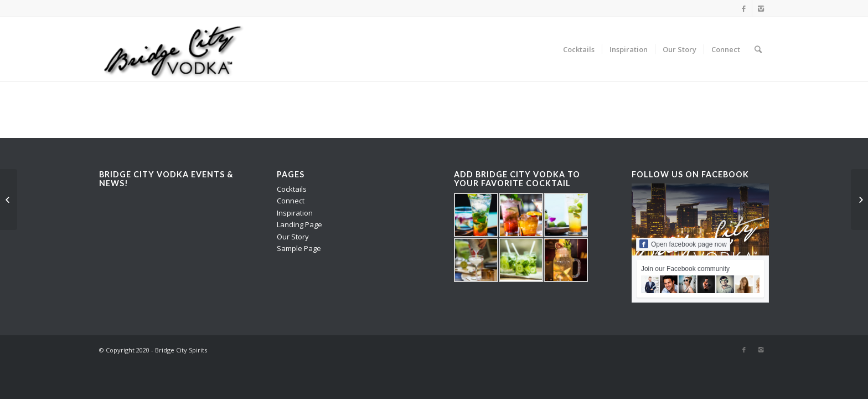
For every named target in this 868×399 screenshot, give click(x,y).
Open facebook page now (683, 244)
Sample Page (299, 248)
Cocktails (292, 189)
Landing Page (299, 224)
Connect (291, 201)
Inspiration (295, 213)
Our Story (293, 237)
